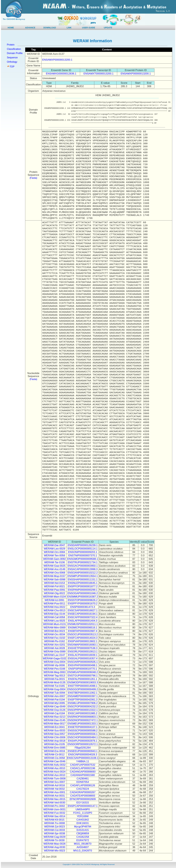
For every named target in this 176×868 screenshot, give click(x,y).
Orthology (12, 62)
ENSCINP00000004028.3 (83, 755)
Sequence (12, 58)
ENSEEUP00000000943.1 (83, 751)
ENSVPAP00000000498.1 (83, 665)
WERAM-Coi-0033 (54, 830)
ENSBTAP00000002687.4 (83, 631)
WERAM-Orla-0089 (54, 652)
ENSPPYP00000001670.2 (83, 604)
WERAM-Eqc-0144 (54, 614)
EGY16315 (83, 803)
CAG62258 (83, 837)
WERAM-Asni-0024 (54, 772)
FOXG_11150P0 (83, 813)
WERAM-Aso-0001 (54, 792)
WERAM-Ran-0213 (54, 717)
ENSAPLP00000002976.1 (83, 741)
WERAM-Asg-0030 (54, 847)
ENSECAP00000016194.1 (83, 614)
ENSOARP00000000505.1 (83, 662)
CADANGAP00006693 (83, 772)
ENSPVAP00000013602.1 (83, 641)
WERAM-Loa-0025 (55, 621)
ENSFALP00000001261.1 (83, 679)
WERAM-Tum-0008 (54, 779)
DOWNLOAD (50, 28)
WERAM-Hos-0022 (55, 607)
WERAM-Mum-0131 (54, 624)
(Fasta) (33, 178)
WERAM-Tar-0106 (54, 562)
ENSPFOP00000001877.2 (83, 586)
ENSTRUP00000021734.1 (83, 562)
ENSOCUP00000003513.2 (83, 634)
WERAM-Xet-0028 (54, 648)
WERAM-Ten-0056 (54, 556)
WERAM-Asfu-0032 (54, 765)
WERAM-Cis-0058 (55, 758)
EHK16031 (83, 823)
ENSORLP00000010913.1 (83, 652)
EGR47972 (83, 840)
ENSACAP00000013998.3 (83, 569)
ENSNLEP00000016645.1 (83, 583)
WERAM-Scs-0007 (55, 782)
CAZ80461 (83, 779)
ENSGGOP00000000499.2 (83, 689)
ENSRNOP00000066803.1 (83, 717)
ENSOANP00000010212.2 (83, 573)
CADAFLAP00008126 (83, 785)
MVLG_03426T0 (83, 851)
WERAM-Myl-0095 (55, 703)
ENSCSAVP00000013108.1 (83, 758)
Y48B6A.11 (83, 761)
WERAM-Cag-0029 (54, 837)
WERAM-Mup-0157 (54, 576)
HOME (11, 28)
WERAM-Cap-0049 (54, 706)
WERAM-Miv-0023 (55, 851)
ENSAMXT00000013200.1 (98, 74)
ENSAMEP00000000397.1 (83, 696)
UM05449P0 (83, 809)
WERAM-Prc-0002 (54, 806)
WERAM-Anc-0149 (54, 569)
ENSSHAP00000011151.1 (83, 580)
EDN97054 (83, 782)
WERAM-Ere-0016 (55, 751)
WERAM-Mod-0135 (54, 682)
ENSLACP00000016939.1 (83, 655)
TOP (12, 67)
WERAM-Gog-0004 (54, 689)
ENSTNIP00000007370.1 (83, 556)
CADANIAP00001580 (83, 775)
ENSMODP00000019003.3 (83, 682)
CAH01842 (83, 820)
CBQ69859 (83, 833)
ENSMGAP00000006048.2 (83, 672)
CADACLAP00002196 (83, 768)
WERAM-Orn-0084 (55, 552)
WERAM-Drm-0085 (54, 748)
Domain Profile (15, 53)
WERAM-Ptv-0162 (55, 641)
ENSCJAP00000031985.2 (83, 713)
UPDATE (108, 28)
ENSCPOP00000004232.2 (83, 706)
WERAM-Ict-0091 (54, 600)
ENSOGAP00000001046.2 (83, 593)
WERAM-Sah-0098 (55, 580)
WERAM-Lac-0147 (54, 655)
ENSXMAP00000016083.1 (83, 645)
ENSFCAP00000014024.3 (83, 638)
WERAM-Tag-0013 (54, 676)
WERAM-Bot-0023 (54, 631)
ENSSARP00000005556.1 (83, 734)
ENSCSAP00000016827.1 (83, 610)
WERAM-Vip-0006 (55, 665)
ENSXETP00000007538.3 (83, 648)
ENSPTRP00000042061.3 (83, 700)
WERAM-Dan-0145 (54, 720)
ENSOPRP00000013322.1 (83, 710)
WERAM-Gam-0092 (55, 559)
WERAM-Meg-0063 (54, 672)
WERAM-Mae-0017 (54, 724)
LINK (69, 28)
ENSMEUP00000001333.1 (83, 724)
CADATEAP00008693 (83, 796)
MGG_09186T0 (83, 844)
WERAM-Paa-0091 (55, 590)
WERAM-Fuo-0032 (54, 813)
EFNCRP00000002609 (83, 799)
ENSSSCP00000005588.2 (83, 731)
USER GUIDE (89, 28)
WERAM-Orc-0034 (54, 634)
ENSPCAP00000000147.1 (83, 806)
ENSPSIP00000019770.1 (83, 669)
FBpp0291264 (83, 748)
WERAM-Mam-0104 (54, 597)
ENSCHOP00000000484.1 (83, 737)
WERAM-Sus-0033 (54, 731)
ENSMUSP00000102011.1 (83, 624)
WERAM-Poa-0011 (55, 604)
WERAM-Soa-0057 (55, 734)
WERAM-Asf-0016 (55, 785)
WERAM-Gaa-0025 (54, 566)
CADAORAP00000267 (83, 792)
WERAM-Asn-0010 (54, 775)
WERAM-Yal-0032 (54, 789)
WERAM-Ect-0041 (55, 727)
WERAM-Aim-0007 (54, 696)
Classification (14, 49)
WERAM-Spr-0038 (55, 833)
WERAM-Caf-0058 (55, 617)
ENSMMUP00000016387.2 (83, 597)
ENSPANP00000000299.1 (83, 590)
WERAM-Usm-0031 (55, 809)
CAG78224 (83, 789)
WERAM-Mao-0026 (54, 844)
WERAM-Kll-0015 (55, 820)
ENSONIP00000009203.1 (83, 552)
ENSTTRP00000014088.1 (83, 686)
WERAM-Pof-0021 (54, 586)
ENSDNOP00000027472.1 (83, 720)
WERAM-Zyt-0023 (54, 827)
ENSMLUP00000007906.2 (83, 703)
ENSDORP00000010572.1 (83, 744)
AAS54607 (83, 847)
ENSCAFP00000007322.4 (83, 617)
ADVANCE (30, 28)
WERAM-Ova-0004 (54, 662)
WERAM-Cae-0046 (54, 761)
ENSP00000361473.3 (83, 607)
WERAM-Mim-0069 (54, 628)
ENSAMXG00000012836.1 (61, 74)
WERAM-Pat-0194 (54, 700)
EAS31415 (83, 830)
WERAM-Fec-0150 (55, 638)
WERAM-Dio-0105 (54, 744)
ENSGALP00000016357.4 (83, 658)
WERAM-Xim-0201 (54, 645)
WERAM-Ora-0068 (55, 573)
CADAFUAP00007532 (83, 765)
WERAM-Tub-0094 (55, 693)
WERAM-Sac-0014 (54, 816)
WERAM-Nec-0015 (55, 799)
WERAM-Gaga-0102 (54, 658)
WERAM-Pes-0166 (54, 669)
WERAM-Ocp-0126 (54, 710)
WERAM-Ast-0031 (55, 796)
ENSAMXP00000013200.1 (57, 60)
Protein (11, 45)
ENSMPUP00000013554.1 (83, 576)
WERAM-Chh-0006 (54, 737)
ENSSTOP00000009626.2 (83, 600)
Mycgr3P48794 (83, 827)
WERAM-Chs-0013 (55, 610)
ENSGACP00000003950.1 (83, 566)
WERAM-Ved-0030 (54, 803)
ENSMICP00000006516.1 (83, 628)
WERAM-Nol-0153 (54, 583)
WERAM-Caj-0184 (54, 713)
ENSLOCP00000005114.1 (83, 549)
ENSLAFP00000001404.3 (83, 621)
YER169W (83, 816)
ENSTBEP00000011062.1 (83, 693)
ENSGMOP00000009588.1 (83, 559)
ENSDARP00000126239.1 (83, 545)
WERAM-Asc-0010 (55, 768)
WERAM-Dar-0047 (54, 545)
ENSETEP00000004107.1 (83, 727)
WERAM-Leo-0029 (55, 549)
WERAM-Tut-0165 (54, 686)
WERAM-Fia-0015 (54, 679)
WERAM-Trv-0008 (54, 823)
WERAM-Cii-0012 (54, 755)
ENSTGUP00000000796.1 (83, 676)
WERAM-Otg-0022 (54, 593)
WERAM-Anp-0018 (55, 741)
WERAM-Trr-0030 (54, 840)
